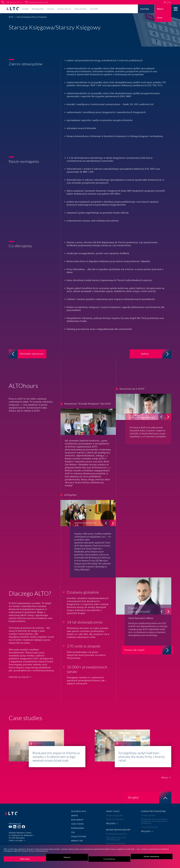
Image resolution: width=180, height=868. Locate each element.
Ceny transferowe (149, 817)
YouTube (145, 9)
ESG (108, 844)
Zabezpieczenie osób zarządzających (115, 828)
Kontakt (94, 9)
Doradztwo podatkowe (153, 803)
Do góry (150, 789)
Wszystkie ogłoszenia (31, 355)
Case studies (77, 815)
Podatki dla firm (148, 807)
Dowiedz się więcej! (19, 669)
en (170, 2)
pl (165, 2)
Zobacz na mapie (16, 827)
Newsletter (77, 830)
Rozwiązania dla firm (115, 832)
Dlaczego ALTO (79, 803)
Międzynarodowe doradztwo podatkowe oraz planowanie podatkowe (153, 812)
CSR (73, 822)
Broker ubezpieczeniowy (118, 819)
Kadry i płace (113, 803)
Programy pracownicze (116, 823)
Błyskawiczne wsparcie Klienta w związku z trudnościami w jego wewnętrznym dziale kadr (47, 740)
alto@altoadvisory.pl (39, 2)
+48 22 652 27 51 (14, 2)
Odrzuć (67, 857)
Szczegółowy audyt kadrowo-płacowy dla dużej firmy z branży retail (133, 740)
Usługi (25, 9)
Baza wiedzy (81, 9)
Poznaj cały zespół (150, 643)
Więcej (162, 769)
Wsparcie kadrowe (114, 810)
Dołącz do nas (64, 9)
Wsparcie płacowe (114, 807)
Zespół (51, 9)
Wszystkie (111, 814)
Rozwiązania (38, 9)
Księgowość (77, 844)
